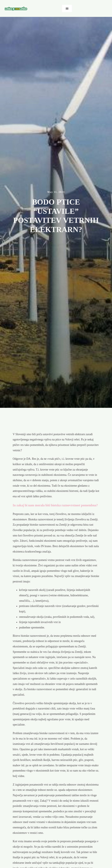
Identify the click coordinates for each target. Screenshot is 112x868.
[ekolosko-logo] (16, 8)
